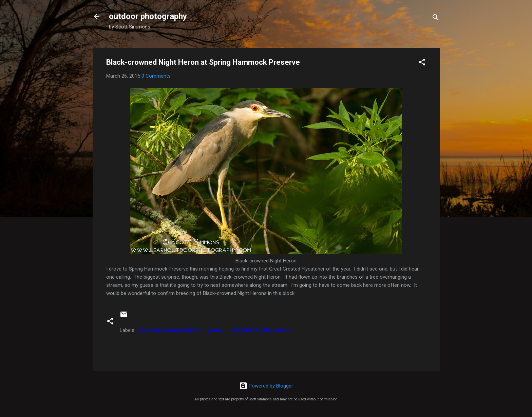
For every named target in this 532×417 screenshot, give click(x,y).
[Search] (436, 18)
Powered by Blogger (266, 386)
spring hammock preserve (260, 330)
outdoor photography (148, 16)
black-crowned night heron (169, 330)
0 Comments (156, 76)
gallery (215, 330)
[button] (422, 63)
